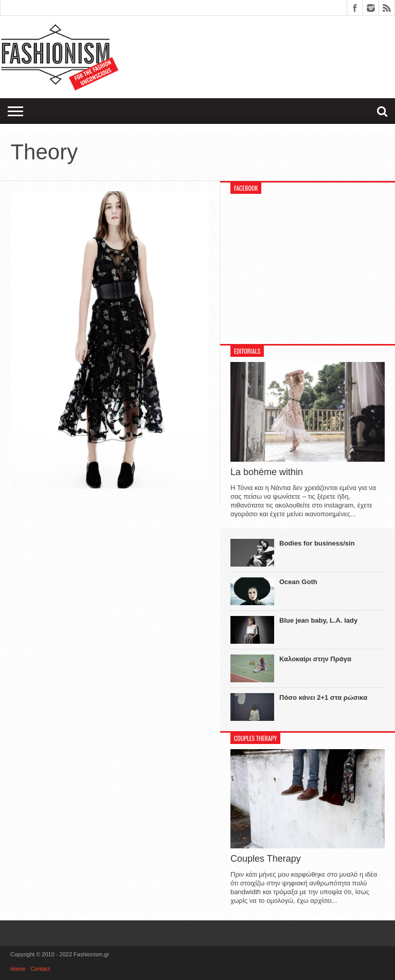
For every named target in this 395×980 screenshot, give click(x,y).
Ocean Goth (298, 582)
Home (18, 969)
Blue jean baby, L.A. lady (318, 620)
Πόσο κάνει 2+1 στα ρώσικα (323, 697)
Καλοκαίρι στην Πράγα (315, 659)
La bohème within (267, 472)
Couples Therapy (266, 859)
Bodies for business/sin (317, 543)
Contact (40, 969)
